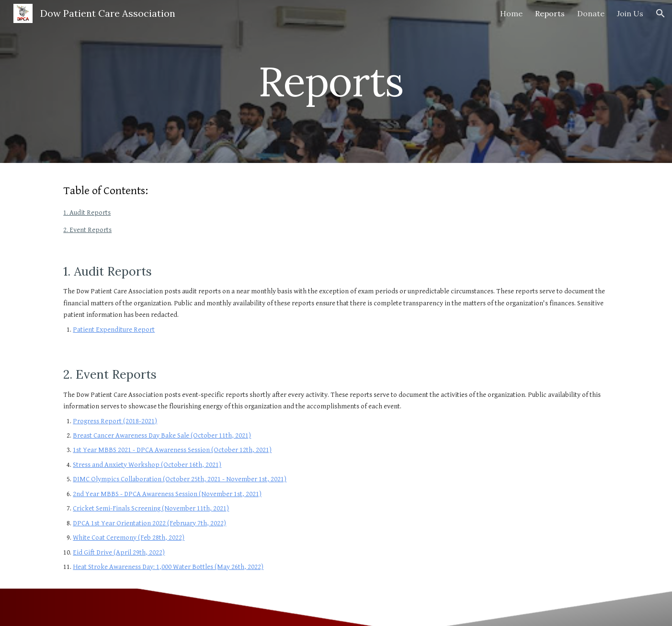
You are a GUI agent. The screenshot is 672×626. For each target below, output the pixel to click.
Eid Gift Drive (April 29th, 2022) (119, 552)
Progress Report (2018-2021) (115, 421)
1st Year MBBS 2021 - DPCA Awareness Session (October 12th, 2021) (172, 450)
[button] (661, 13)
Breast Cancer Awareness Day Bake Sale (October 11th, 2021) (162, 435)
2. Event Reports (87, 230)
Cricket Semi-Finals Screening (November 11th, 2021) (151, 508)
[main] (336, 81)
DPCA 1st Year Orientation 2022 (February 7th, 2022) (149, 523)
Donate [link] (591, 13)
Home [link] (511, 13)
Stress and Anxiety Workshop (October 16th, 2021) (147, 465)
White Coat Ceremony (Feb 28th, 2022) (129, 538)
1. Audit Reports (87, 213)
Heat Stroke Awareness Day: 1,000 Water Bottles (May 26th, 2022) (168, 567)
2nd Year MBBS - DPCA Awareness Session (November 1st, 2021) (167, 494)
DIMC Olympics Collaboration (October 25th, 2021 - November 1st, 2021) (180, 479)
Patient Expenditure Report (114, 330)
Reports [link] (550, 13)
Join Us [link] (630, 13)
